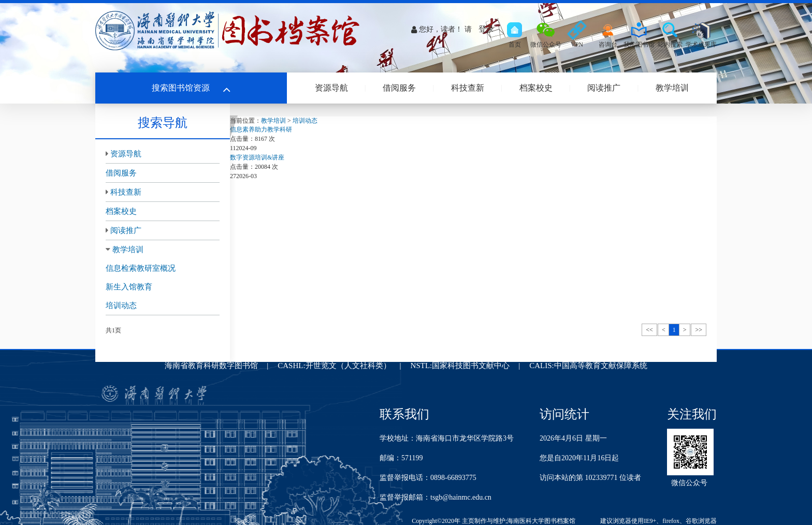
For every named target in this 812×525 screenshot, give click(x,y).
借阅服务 (399, 88)
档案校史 (536, 88)
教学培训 (672, 88)
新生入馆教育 (129, 287)
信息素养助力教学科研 (261, 129)
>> (699, 330)
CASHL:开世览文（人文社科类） (334, 366)
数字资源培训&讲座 (257, 157)
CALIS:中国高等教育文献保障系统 (588, 366)
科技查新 (468, 88)
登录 (486, 29)
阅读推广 (604, 88)
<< (649, 330)
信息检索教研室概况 (141, 268)
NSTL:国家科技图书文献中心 (460, 366)
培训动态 (121, 305)
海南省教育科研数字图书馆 (211, 366)
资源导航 (331, 88)
